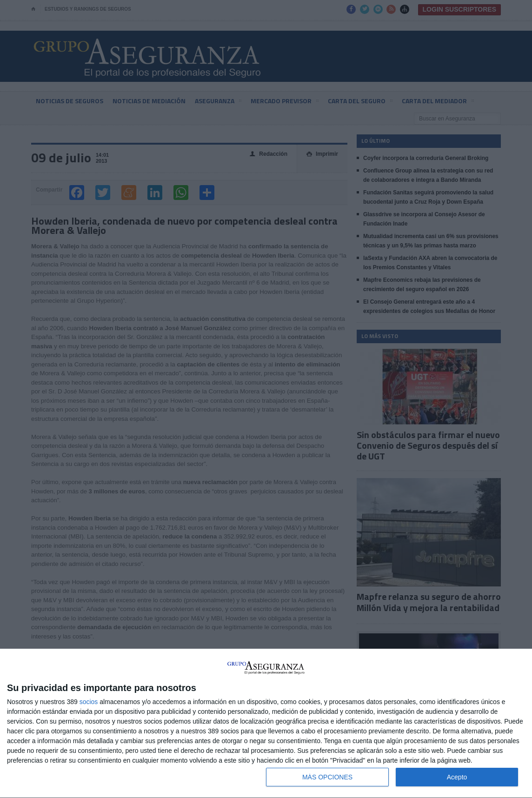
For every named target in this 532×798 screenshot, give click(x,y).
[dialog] (266, 724)
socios (89, 702)
